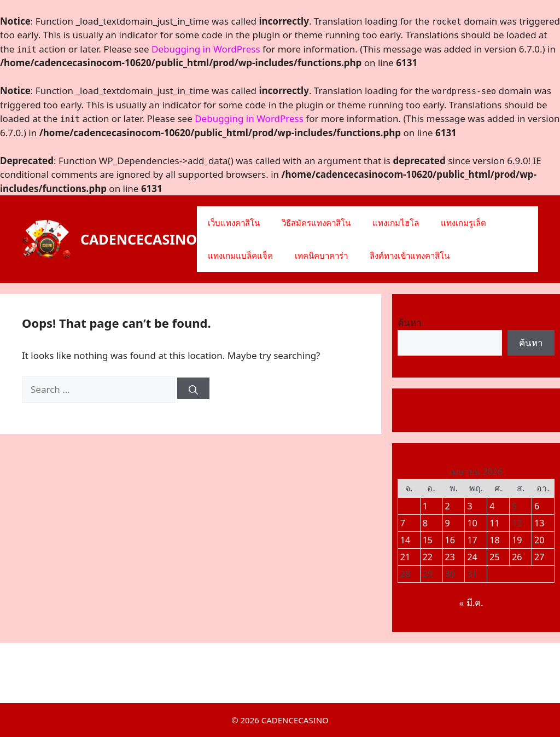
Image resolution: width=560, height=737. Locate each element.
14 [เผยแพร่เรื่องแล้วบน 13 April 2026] (405, 540)
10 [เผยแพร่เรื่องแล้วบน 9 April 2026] (472, 523)
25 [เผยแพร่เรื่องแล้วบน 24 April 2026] (494, 557)
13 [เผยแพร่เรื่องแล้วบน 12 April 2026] (539, 523)
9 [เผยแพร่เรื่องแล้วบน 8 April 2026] (448, 523)
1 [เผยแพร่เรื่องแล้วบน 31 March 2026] (425, 506)
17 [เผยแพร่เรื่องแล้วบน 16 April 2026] (472, 540)
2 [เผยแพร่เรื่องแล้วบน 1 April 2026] (448, 506)
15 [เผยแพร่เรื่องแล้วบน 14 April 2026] (428, 540)
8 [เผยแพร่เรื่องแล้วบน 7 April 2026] (425, 523)
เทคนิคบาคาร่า (321, 256)
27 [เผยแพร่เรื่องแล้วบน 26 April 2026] (539, 557)
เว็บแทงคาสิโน (234, 223)
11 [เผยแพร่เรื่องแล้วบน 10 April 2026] (494, 523)
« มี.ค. (471, 603)
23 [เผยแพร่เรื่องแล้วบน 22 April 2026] (450, 557)
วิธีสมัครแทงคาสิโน (316, 223)
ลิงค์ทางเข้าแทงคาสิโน (410, 256)
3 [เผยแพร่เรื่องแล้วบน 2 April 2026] (469, 506)
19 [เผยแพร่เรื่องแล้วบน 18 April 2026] (517, 540)
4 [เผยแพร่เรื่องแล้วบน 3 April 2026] (492, 506)
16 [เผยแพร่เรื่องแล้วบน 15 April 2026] (450, 540)
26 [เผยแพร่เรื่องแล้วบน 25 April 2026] (517, 557)
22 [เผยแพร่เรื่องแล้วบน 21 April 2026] (428, 557)
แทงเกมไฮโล (396, 223)
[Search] (193, 388)
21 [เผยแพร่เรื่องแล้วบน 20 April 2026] (405, 557)
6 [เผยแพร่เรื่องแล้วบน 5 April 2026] (537, 506)
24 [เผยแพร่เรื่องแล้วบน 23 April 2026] (472, 557)
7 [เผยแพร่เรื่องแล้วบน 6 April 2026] (403, 523)
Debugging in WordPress (206, 49)
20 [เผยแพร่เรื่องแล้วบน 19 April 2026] (539, 540)
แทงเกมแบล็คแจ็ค (240, 256)
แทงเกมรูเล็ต (463, 223)
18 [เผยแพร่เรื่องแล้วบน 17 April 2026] (494, 540)
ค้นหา (410, 323)
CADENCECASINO (139, 239)
